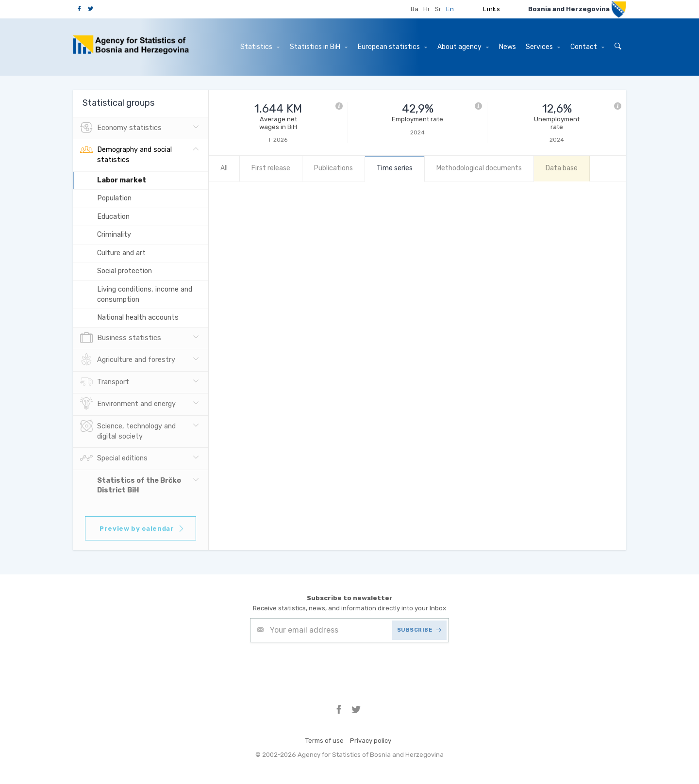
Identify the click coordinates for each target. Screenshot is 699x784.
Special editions (114, 458)
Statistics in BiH (319, 47)
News (508, 47)
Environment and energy (128, 404)
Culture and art (121, 253)
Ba (415, 9)
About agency (463, 47)
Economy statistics (121, 128)
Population (114, 198)
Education (113, 217)
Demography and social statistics (126, 154)
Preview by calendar (142, 529)
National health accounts (138, 318)
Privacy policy (371, 741)
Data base (562, 168)
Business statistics (121, 338)
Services (543, 47)
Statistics (260, 47)
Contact (587, 47)
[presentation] (324, 666)
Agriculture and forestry (128, 360)
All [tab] (224, 168)
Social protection (125, 271)
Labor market (122, 180)
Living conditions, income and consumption (145, 294)
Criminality (114, 235)
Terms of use (325, 741)
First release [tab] (271, 168)
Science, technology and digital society (128, 430)
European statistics (392, 47)
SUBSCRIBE (419, 630)
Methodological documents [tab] (479, 168)
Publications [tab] (333, 168)
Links (491, 9)
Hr (427, 9)
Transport (105, 382)
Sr (438, 9)
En (450, 9)
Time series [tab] (395, 168)
